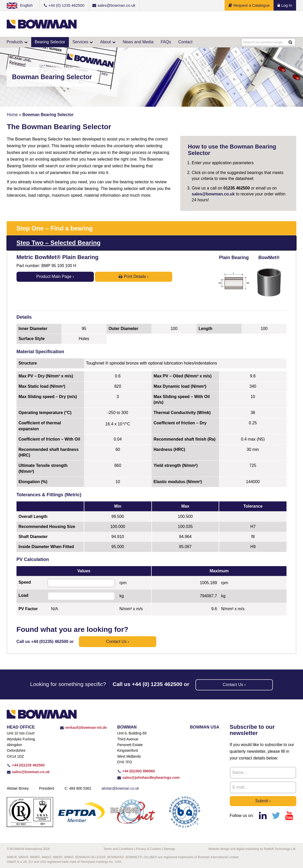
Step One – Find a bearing (55, 228)
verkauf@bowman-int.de (83, 728)
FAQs (166, 42)
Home (12, 115)
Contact (185, 42)
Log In (285, 5)
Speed (25, 582)
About (105, 42)
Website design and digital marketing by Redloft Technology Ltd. (252, 849)
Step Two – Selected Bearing (59, 243)
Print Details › (133, 276)
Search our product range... (265, 42)
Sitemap (169, 849)
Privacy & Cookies (148, 849)
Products (15, 42)
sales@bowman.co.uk (213, 194)
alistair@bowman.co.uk (120, 788)
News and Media (138, 42)
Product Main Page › (55, 276)
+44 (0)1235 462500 (26, 765)
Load (23, 595)
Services (80, 42)
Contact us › (118, 642)
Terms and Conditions (118, 849)
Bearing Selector (50, 42)
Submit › (263, 801)
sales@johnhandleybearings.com (148, 778)
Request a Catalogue (249, 5)
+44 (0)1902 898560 (136, 771)
